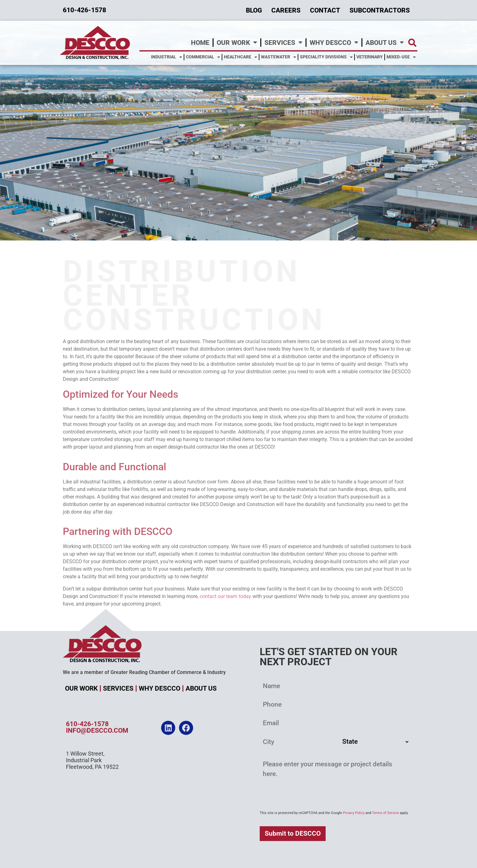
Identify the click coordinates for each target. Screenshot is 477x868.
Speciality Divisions (326, 57)
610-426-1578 (87, 724)
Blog (254, 10)
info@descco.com (97, 731)
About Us (385, 43)
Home (200, 43)
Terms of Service (385, 813)
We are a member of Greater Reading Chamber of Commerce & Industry (144, 672)
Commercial (203, 57)
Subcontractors (380, 10)
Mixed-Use (401, 57)
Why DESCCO (334, 43)
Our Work (237, 43)
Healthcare (241, 57)
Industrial (167, 57)
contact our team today (225, 596)
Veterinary (370, 57)
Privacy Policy (354, 813)
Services (283, 43)
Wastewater (279, 57)
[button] (412, 43)
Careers (286, 10)
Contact (325, 10)
